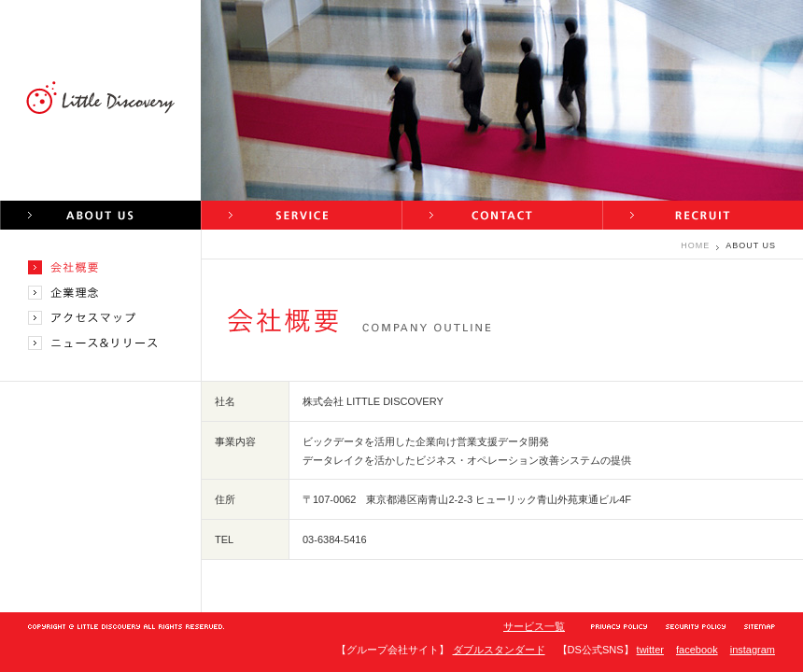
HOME (695, 245)
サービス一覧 (534, 626)
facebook (697, 650)
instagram (753, 650)
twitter (650, 650)
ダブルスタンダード (499, 650)
